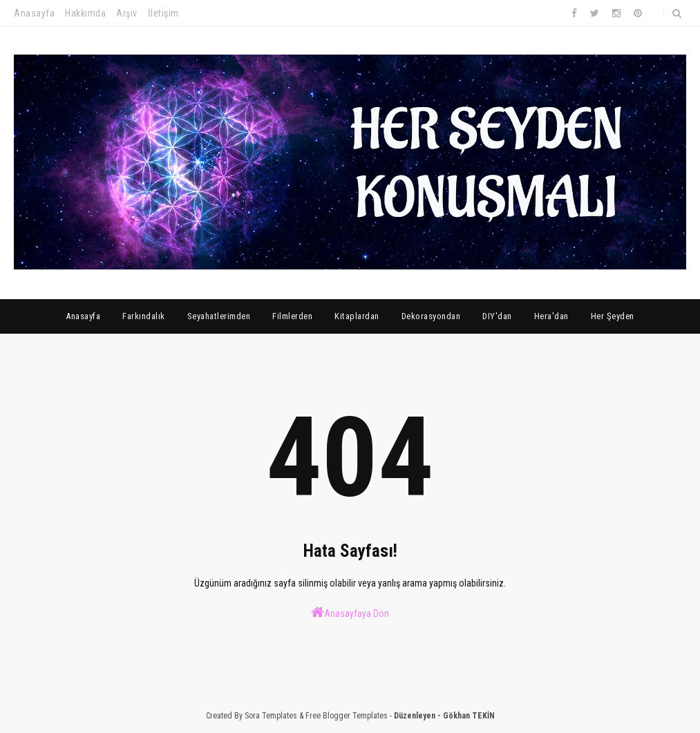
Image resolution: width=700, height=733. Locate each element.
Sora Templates (271, 716)
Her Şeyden (613, 316)
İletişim (163, 13)
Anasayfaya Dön (350, 612)
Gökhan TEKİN (469, 716)
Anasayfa (34, 13)
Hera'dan (551, 316)
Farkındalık (144, 316)
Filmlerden (292, 316)
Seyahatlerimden (219, 316)
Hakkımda (85, 13)
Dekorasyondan (431, 316)
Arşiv (127, 13)
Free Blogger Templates (347, 716)
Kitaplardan (357, 316)
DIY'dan (497, 316)
